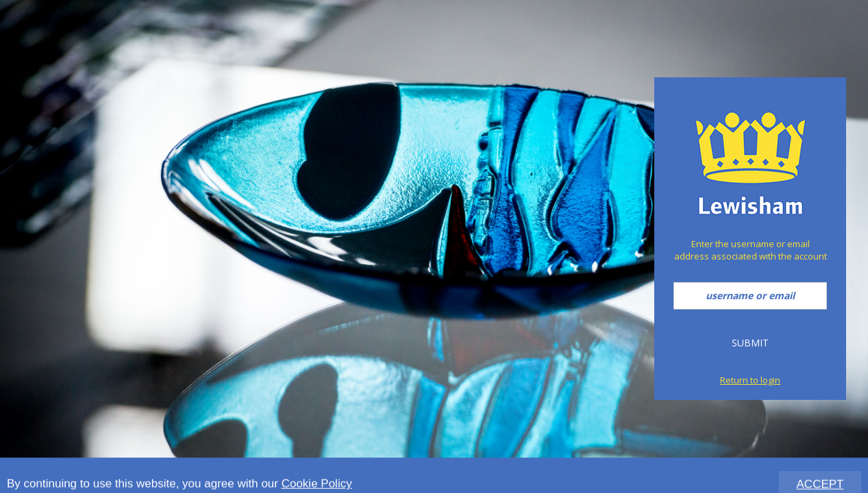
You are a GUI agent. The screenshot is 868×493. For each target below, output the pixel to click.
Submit (750, 343)
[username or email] (750, 296)
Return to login (750, 380)
